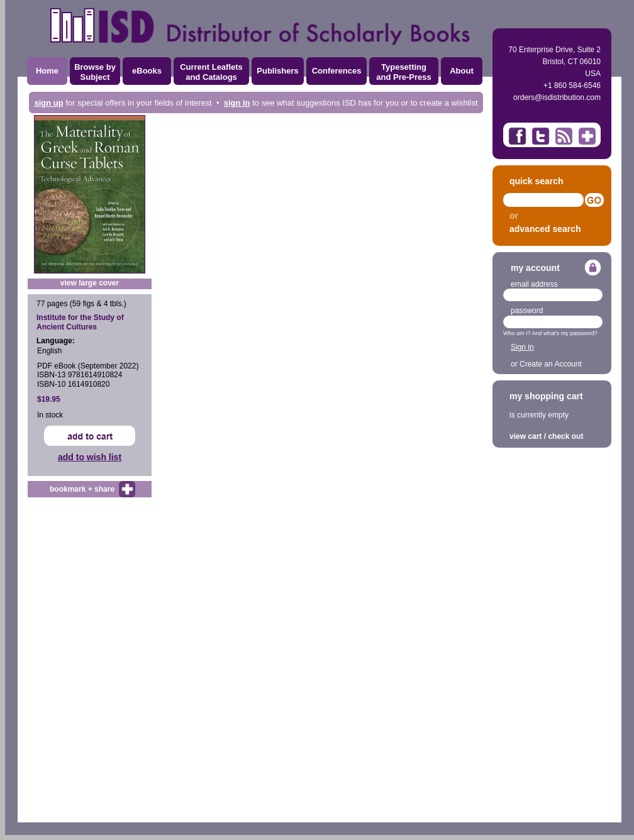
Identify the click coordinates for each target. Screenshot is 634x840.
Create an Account (551, 364)
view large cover (90, 283)
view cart (526, 436)
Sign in (522, 347)
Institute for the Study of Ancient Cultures (80, 322)
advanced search (545, 229)
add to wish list (90, 457)
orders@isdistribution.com (557, 97)
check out (565, 436)
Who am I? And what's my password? (550, 333)
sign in (237, 103)
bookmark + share (82, 489)
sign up (48, 103)
